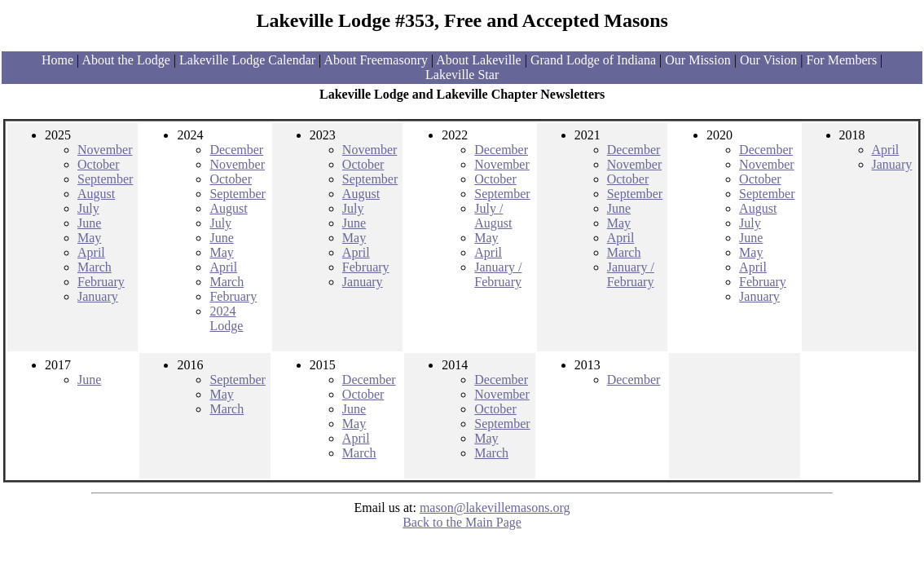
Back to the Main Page (462, 522)
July (88, 208)
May (89, 238)
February (101, 282)
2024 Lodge (226, 318)
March (95, 267)
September (105, 179)
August (96, 194)
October (99, 164)
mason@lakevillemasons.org (495, 508)
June (89, 223)
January (98, 296)
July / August (493, 216)
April (91, 252)
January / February (498, 274)
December (236, 150)
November (105, 150)
